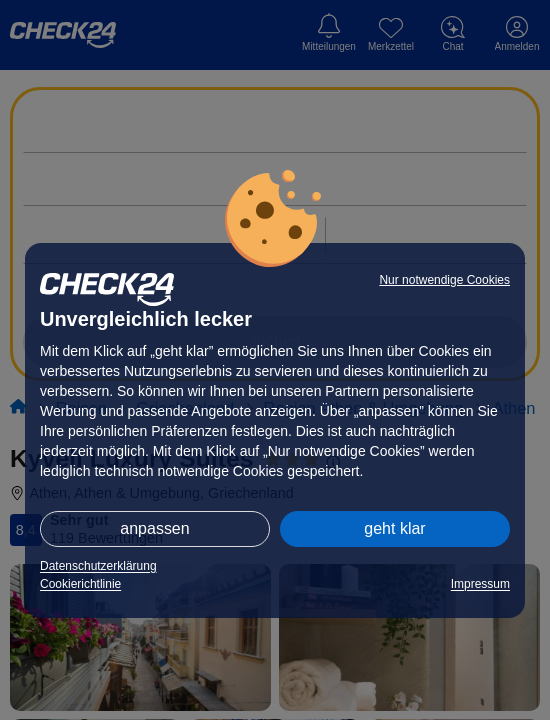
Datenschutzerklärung (98, 566)
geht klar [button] (394, 528)
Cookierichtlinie (80, 584)
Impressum (480, 584)
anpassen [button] (154, 528)
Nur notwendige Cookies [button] (444, 280)
